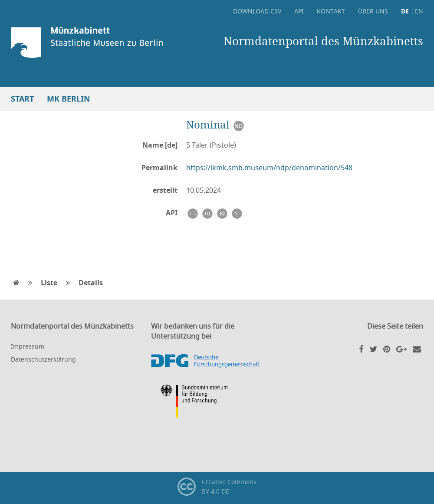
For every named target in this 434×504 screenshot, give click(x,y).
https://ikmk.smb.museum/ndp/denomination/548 (269, 168)
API (299, 11)
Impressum (28, 346)
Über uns (373, 11)
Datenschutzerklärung (43, 359)
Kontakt (331, 11)
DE (405, 11)
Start (22, 99)
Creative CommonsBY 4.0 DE (217, 487)
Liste (49, 283)
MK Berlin (69, 99)
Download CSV (257, 11)
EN (419, 11)
